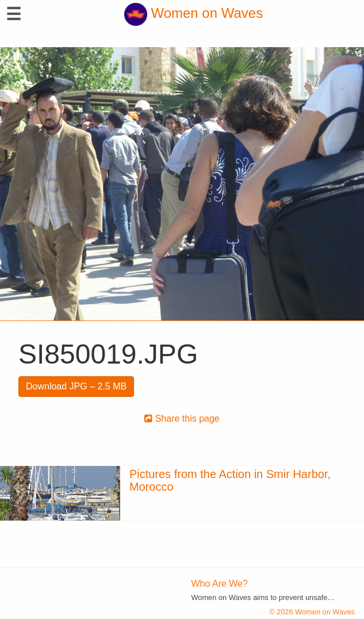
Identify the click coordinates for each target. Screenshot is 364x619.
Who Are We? (220, 584)
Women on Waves (194, 13)
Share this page (182, 419)
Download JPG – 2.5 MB (76, 386)
